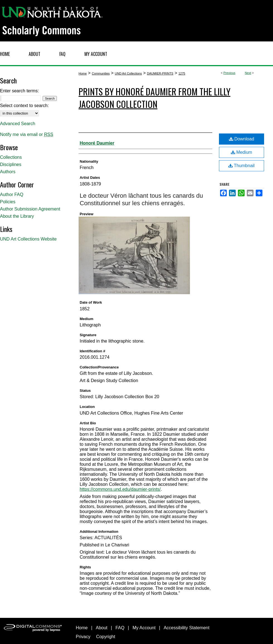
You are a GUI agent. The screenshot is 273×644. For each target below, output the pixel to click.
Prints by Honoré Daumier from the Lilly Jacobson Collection (154, 98)
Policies (8, 202)
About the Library (17, 216)
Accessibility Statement (187, 628)
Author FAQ (12, 195)
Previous (229, 73)
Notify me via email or (27, 135)
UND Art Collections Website (28, 239)
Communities (101, 73)
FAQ (120, 628)
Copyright (106, 637)
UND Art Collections (128, 73)
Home (83, 73)
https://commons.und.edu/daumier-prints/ (120, 489)
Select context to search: (24, 106)
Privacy (83, 637)
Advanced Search (18, 124)
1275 (182, 73)
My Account (144, 628)
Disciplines (11, 164)
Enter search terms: (19, 91)
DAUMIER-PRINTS (160, 73)
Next (248, 73)
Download (242, 139)
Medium (242, 152)
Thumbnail (242, 166)
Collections (11, 157)
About (102, 628)
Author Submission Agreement (30, 209)
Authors (8, 172)
